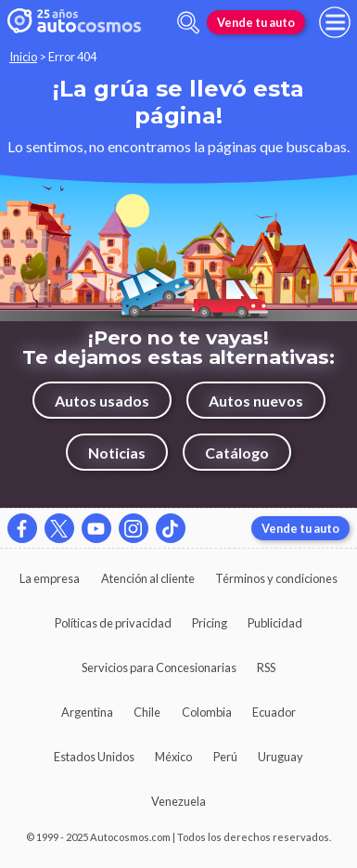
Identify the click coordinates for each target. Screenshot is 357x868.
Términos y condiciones (276, 578)
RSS (266, 667)
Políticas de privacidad (113, 623)
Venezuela (178, 801)
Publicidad (275, 623)
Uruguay (280, 757)
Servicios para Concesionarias (159, 667)
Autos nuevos (256, 401)
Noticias (117, 453)
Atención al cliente (148, 578)
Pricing (210, 623)
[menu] (335, 22)
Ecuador (274, 712)
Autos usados (102, 401)
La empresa (50, 578)
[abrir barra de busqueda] (188, 23)
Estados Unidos (94, 757)
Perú (225, 757)
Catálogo (237, 453)
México (173, 757)
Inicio (23, 57)
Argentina (87, 712)
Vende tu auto (256, 22)
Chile (147, 712)
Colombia (207, 712)
